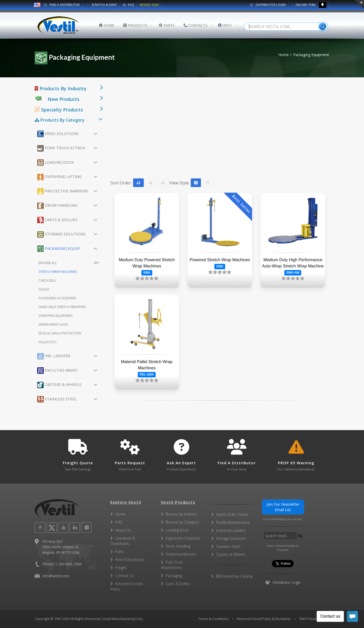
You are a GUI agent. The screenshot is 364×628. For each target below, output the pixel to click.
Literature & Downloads (123, 541)
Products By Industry (61, 88)
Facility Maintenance (233, 522)
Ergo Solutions (58, 134)
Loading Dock (56, 163)
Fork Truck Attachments (172, 565)
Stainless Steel (57, 399)
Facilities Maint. (58, 371)
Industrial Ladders (231, 530)
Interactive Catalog (234, 576)
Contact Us (125, 576)
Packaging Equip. (59, 249)
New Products (63, 99)
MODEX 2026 (149, 5)
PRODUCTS (135, 25)
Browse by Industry (181, 514)
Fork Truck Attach (61, 148)
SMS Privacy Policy (314, 619)
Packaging (174, 576)
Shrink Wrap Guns (53, 324)
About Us (123, 530)
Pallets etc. (48, 342)
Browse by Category (182, 522)
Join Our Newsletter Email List (283, 507)
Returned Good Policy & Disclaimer (264, 619)
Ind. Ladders (54, 356)
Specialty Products (59, 110)
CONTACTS (196, 25)
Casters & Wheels (59, 385)
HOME (107, 25)
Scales (44, 289)
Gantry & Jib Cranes (232, 514)
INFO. (225, 25)
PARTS (167, 25)
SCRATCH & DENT (101, 5)
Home (284, 55)
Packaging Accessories (57, 298)
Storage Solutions (61, 234)
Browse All (69, 263)
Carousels (47, 281)
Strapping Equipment (56, 316)
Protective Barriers (63, 191)
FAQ (128, 5)
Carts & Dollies (57, 220)
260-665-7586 (303, 5)
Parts (120, 552)
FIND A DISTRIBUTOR (62, 5)
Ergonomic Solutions (183, 538)
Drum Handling (57, 206)
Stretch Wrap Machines (58, 272)
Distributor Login (268, 5)
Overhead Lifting (59, 177)
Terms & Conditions (214, 619)
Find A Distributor (130, 560)
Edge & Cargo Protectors (60, 333)
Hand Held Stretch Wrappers (62, 307)
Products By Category (60, 120)
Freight (121, 568)
